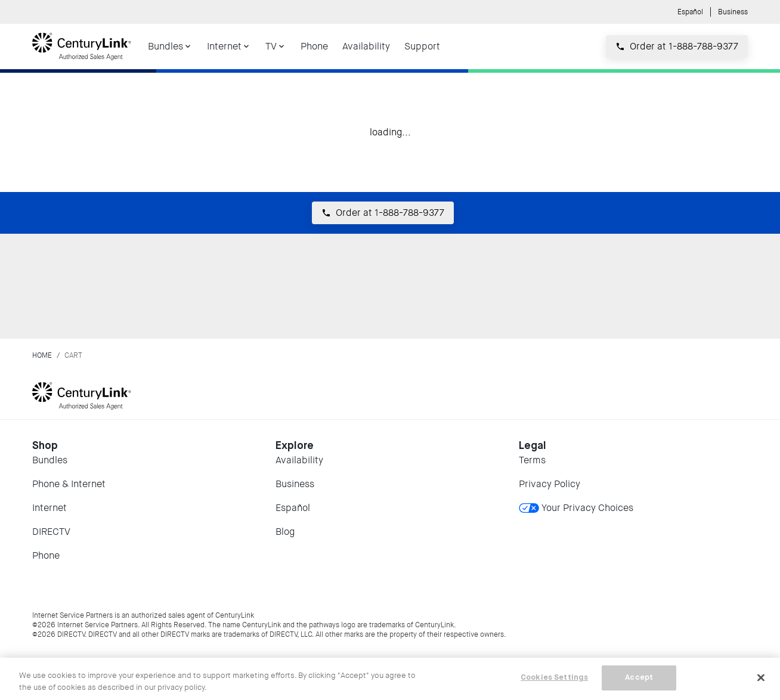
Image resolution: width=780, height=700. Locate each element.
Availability (299, 460)
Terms (532, 460)
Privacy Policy (550, 484)
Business (733, 12)
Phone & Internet (69, 484)
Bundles (50, 460)
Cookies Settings (554, 678)
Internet (49, 508)
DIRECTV (51, 532)
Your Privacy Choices (576, 508)
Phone (46, 555)
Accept (639, 678)
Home (42, 355)
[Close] (761, 677)
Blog (285, 532)
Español (690, 12)
